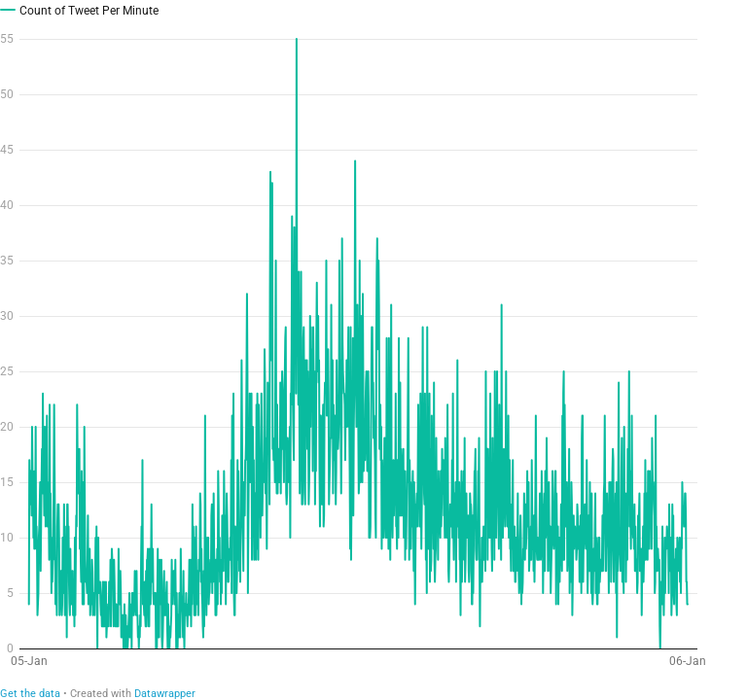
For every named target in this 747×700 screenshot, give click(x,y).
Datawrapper (165, 694)
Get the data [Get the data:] (30, 694)
